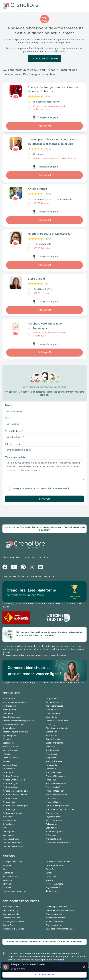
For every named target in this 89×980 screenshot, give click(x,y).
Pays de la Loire (53, 888)
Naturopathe (52, 765)
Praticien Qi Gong (54, 798)
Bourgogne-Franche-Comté (58, 862)
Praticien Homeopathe (56, 784)
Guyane (49, 873)
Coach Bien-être (53, 713)
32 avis (48, 239)
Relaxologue (51, 824)
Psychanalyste (52, 813)
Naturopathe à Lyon (11, 910)
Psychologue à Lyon (54, 925)
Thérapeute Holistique (12, 843)
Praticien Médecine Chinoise (15, 795)
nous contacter (56, 960)
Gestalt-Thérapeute (54, 743)
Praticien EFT (52, 780)
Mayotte (50, 880)
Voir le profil (45, 126)
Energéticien (51, 732)
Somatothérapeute (54, 832)
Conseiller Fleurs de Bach (57, 721)
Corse (5, 869)
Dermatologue (9, 728)
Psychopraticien (9, 821)
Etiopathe (7, 739)
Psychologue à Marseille (13, 922)
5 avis (47, 284)
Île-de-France (52, 891)
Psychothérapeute (54, 821)
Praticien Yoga (9, 809)
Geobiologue (8, 743)
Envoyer (44, 499)
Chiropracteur (9, 713)
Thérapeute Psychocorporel (58, 843)
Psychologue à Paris (11, 907)
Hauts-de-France (10, 877)
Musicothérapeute (54, 761)
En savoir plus (18, 969)
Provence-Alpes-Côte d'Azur (15, 891)
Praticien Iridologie (11, 787)
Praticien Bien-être (11, 776)
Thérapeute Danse (11, 839)
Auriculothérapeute (54, 706)
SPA (4, 828)
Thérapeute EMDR (54, 839)
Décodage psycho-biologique (15, 732)
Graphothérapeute (11, 747)
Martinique (7, 880)
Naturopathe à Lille (54, 922)
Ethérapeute (51, 736)
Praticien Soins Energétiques (15, 806)
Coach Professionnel (11, 717)
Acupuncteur (51, 699)
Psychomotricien (53, 817)
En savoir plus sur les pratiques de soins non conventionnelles (34, 655)
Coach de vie (51, 717)
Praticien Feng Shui (11, 784)
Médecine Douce (10, 765)
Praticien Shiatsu (53, 802)
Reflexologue (8, 824)
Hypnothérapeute (10, 750)
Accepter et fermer (45, 975)
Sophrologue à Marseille (56, 907)
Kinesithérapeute (10, 758)
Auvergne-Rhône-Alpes (13, 862)
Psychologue (8, 817)
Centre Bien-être (53, 710)
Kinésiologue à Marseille (13, 929)
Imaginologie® (52, 750)
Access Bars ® (9, 699)
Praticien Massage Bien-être (15, 791)
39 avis (48, 97)
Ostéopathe (8, 772)
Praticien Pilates (10, 798)
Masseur (6, 761)
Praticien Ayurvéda (54, 772)
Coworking (51, 724)
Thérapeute (51, 835)
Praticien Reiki (9, 802)
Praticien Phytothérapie (56, 795)
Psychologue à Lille (54, 914)
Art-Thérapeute (9, 706)
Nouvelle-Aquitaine (54, 884)
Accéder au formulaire (45, 58)
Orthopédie (51, 769)
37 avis (48, 149)
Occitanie (7, 888)
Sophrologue (8, 835)
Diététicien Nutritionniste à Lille (60, 929)
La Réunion (51, 877)
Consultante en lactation (13, 724)
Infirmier (6, 754)
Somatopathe (8, 832)
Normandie (7, 884)
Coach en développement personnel (18, 721)
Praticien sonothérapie (12, 813)
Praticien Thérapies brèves (58, 806)
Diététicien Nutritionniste (57, 728)
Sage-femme (52, 828)
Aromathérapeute (54, 702)
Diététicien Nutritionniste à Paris (60, 910)
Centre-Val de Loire (54, 865)
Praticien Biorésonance (56, 776)
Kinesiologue (51, 754)
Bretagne (7, 865)
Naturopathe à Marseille (57, 918)
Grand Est (50, 869)
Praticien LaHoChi (54, 787)
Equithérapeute (9, 736)
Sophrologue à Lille (11, 914)
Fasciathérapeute (53, 739)
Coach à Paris (8, 925)
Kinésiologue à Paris (11, 918)
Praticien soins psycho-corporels (60, 809)
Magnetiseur (51, 758)
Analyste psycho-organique (15, 702)
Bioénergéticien (9, 710)
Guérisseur (51, 747)
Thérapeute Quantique (13, 846)
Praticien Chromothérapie (14, 780)
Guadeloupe (8, 873)
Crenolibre (9, 557)
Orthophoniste (9, 769)
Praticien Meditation (55, 791)
